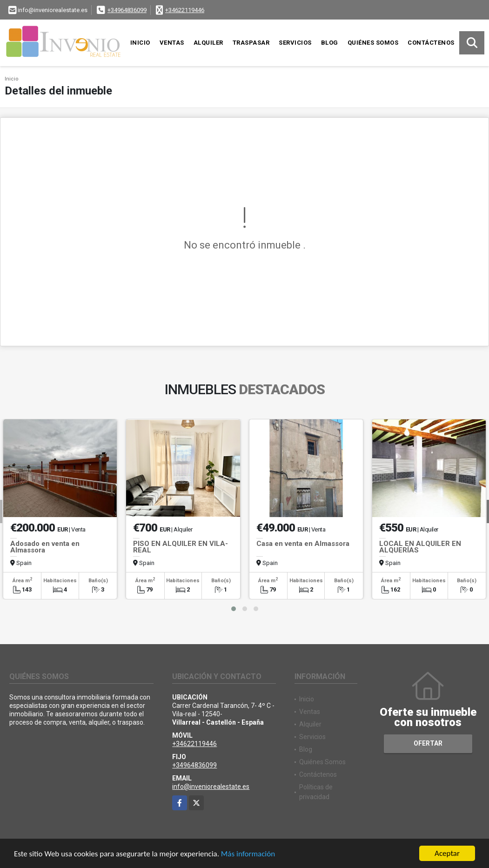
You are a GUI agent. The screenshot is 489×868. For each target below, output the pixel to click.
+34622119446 (185, 10)
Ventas (172, 43)
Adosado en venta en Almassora (45, 547)
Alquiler (208, 43)
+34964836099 (127, 10)
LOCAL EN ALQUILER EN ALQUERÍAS (420, 547)
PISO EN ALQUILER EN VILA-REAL (181, 547)
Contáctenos (431, 43)
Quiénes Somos (373, 43)
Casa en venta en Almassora (303, 544)
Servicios (295, 43)
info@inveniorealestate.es (211, 787)
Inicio (140, 43)
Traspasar (251, 43)
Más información (248, 854)
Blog (330, 43)
